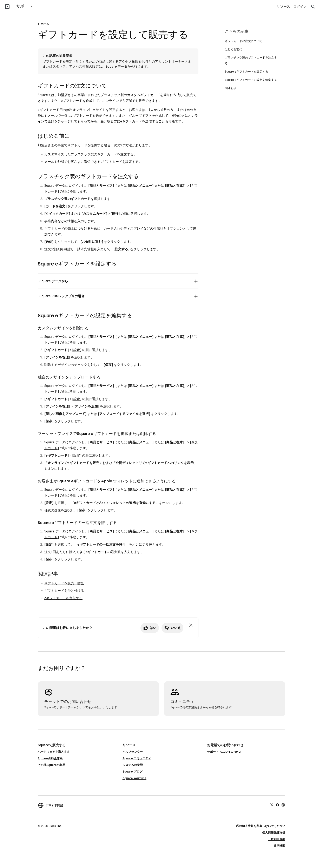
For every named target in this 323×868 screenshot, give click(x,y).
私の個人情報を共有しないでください (261, 826)
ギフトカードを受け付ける (64, 591)
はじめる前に (233, 49)
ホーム (45, 24)
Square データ (116, 66)
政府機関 (279, 846)
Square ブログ (132, 772)
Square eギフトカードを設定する (246, 72)
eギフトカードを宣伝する (63, 598)
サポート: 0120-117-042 (224, 752)
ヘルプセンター (133, 752)
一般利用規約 (277, 839)
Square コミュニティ (137, 758)
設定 (77, 350)
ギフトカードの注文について (244, 41)
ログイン (300, 6)
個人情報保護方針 (274, 833)
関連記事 (231, 88)
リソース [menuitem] (283, 6)
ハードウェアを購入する (54, 752)
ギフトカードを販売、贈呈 (64, 583)
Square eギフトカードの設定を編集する (251, 80)
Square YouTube (134, 778)
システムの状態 (133, 765)
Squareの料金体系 (50, 758)
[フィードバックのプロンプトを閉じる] (191, 625)
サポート (24, 6)
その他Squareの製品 (52, 765)
